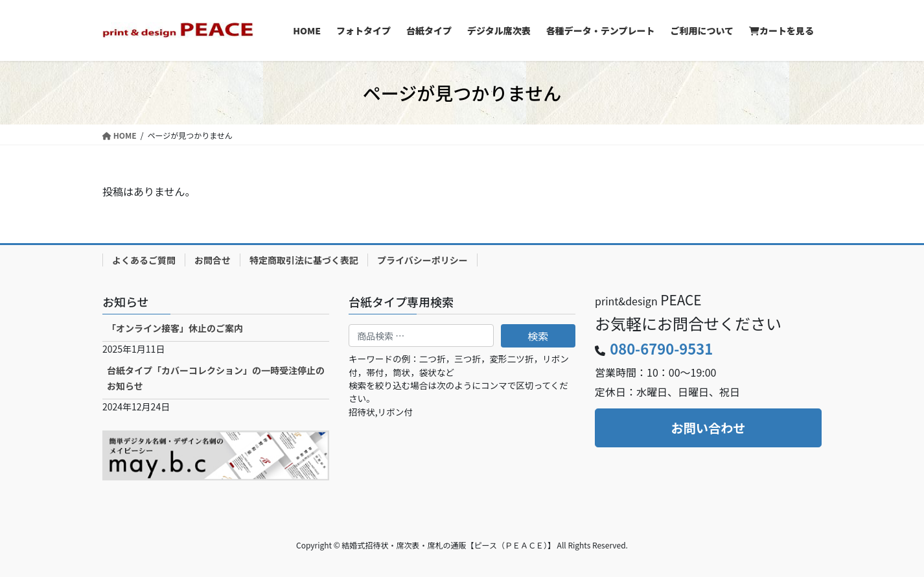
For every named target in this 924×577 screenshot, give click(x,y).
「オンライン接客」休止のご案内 (175, 328)
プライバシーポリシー (422, 260)
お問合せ (213, 260)
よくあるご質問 (144, 260)
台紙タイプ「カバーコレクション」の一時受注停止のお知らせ (216, 378)
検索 (538, 336)
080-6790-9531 (661, 348)
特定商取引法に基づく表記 (304, 260)
